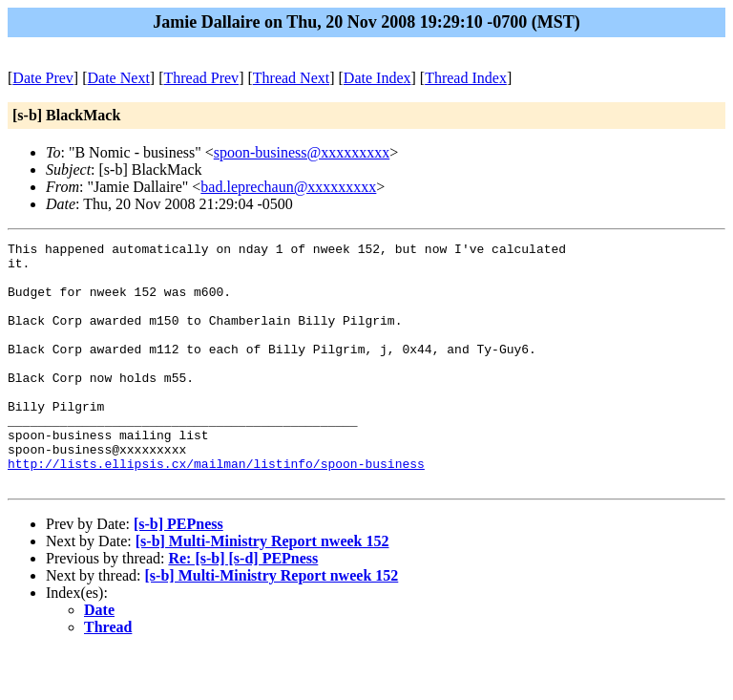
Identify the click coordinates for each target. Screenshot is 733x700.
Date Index (377, 78)
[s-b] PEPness (178, 573)
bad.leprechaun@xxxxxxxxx (288, 187)
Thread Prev (201, 78)
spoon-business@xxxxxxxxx (302, 152)
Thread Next (291, 78)
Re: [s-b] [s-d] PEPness (243, 607)
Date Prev (43, 78)
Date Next (119, 78)
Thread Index (466, 78)
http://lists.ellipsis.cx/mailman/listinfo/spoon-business (216, 509)
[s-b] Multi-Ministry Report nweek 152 (262, 590)
